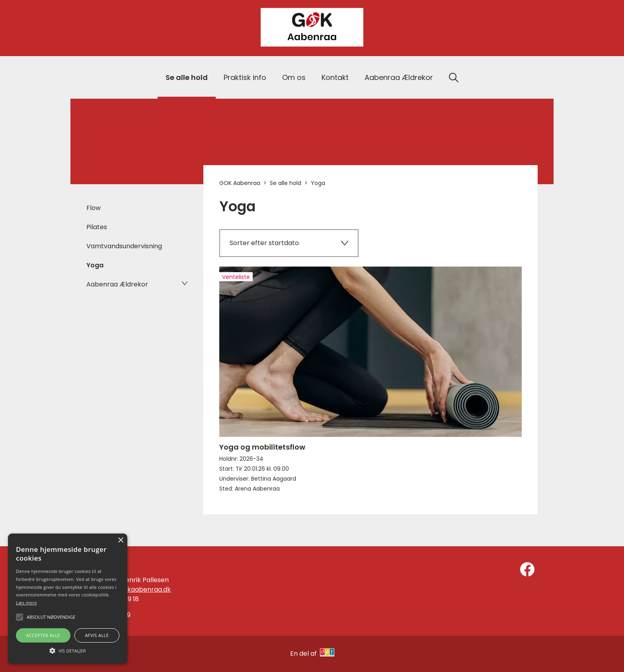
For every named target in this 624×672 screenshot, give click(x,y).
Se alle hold (187, 77)
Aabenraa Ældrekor (399, 77)
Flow (94, 208)
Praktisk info (245, 77)
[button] (68, 650)
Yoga (95, 265)
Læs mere (26, 603)
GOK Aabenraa (240, 183)
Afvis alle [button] (97, 635)
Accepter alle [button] (43, 635)
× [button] (120, 541)
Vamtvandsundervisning (124, 246)
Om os (294, 77)
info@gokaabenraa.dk (136, 589)
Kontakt (335, 77)
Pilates (97, 227)
